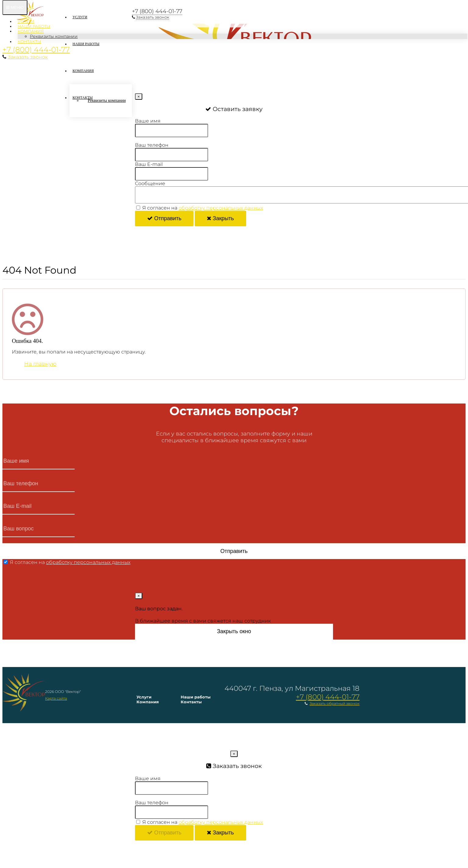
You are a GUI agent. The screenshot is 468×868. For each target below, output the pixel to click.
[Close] (139, 97)
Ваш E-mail (149, 164)
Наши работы (34, 26)
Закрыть (220, 218)
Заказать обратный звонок (335, 703)
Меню (15, 7)
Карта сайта (56, 698)
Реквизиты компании (54, 36)
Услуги (26, 21)
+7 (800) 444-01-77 (36, 50)
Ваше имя (148, 121)
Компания (31, 31)
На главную (40, 364)
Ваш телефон (152, 145)
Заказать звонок (28, 57)
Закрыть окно (234, 631)
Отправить (164, 218)
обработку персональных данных (221, 208)
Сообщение (150, 183)
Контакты (29, 41)
